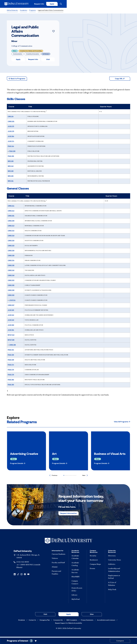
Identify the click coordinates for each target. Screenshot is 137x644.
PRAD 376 (11, 375)
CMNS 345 (11, 271)
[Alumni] (59, 568)
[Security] (96, 557)
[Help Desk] (115, 590)
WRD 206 (11, 162)
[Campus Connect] (78, 583)
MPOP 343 (11, 336)
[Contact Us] (32, 621)
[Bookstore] (96, 561)
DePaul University (12, 11)
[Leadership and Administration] (115, 571)
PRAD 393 (11, 385)
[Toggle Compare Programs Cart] (68, 641)
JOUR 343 (11, 316)
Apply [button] (18, 60)
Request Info (99, 4)
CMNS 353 (11, 281)
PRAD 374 (11, 365)
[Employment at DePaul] (115, 578)
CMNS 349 (11, 276)
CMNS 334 (11, 261)
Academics (24, 11)
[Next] (85, 476)
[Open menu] (129, 4)
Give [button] (92, 615)
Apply (112, 4)
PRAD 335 (11, 356)
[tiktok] (18, 575)
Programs (32, 11)
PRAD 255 (12, 152)
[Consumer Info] (58, 621)
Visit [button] (48, 60)
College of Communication (22, 47)
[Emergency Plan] (45, 621)
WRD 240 (11, 167)
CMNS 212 (11, 211)
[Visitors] (59, 559)
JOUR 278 (11, 132)
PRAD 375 (11, 370)
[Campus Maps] (96, 565)
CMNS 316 (11, 236)
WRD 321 (11, 182)
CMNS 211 (11, 207)
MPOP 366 (11, 341)
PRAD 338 (11, 360)
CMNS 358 (11, 291)
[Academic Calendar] (78, 558)
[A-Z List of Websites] (115, 585)
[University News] (115, 561)
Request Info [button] (33, 60)
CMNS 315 (11, 231)
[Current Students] (59, 555)
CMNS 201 (11, 122)
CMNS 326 (11, 251)
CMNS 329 (11, 256)
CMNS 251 (11, 217)
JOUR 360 (11, 326)
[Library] (78, 596)
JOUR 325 (11, 311)
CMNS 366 (12, 346)
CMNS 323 (11, 246)
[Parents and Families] (59, 573)
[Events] (96, 569)
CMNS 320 (11, 241)
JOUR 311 (12, 301)
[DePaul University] (22, 4)
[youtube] (28, 575)
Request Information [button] (68, 514)
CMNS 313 (11, 226)
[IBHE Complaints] (72, 621)
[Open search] (123, 4)
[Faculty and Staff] (59, 564)
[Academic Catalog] (78, 565)
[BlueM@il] (78, 578)
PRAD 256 (11, 157)
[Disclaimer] (22, 621)
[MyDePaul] (78, 600)
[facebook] (25, 575)
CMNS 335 (11, 266)
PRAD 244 (11, 147)
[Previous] (53, 476)
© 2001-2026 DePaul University (68, 629)
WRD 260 (11, 172)
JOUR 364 (11, 137)
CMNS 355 (11, 286)
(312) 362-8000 (23, 563)
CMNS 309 (11, 221)
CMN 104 (11, 117)
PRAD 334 (11, 351)
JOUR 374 (11, 142)
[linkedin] (15, 575)
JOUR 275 (11, 127)
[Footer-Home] (68, 542)
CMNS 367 (11, 306)
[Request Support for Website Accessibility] (68, 624)
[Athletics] (115, 565)
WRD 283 (11, 177)
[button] (17, 79)
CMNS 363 (11, 296)
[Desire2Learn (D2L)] (78, 590)
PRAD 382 (11, 380)
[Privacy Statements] (87, 621)
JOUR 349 (11, 321)
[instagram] (22, 575)
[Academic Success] (78, 572)
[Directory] (115, 557)
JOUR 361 (11, 331)
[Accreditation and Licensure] (106, 621)
